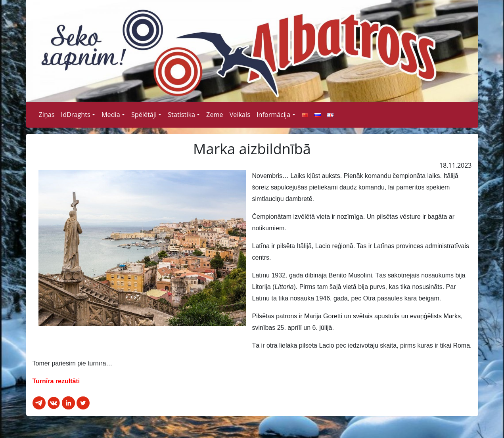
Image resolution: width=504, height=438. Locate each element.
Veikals (240, 115)
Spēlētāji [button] (144, 115)
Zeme (215, 115)
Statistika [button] (181, 115)
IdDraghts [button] (76, 115)
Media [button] (111, 115)
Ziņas (47, 115)
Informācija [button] (273, 115)
